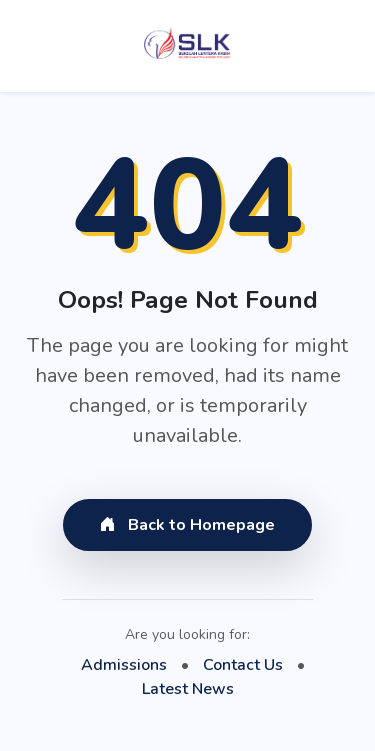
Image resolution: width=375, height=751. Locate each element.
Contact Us (243, 665)
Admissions (124, 665)
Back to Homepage (187, 525)
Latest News (188, 689)
